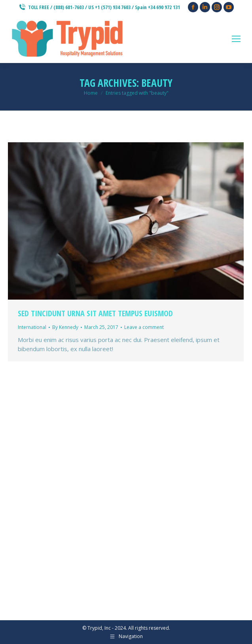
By (65, 327)
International (32, 327)
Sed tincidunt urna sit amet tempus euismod (95, 313)
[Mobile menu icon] (236, 39)
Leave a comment (144, 327)
